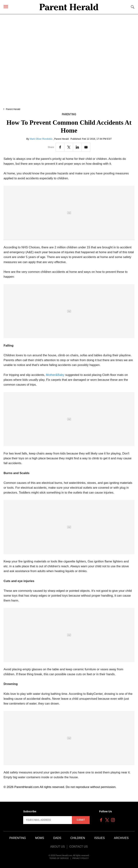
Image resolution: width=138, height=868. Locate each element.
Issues (99, 838)
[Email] (86, 147)
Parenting (69, 114)
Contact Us (79, 847)
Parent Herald (13, 109)
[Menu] (6, 7)
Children (78, 838)
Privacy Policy (81, 858)
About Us (57, 847)
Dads (57, 838)
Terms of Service (59, 858)
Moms (40, 838)
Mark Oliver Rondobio (41, 139)
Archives (121, 838)
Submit (81, 820)
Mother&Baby (55, 375)
